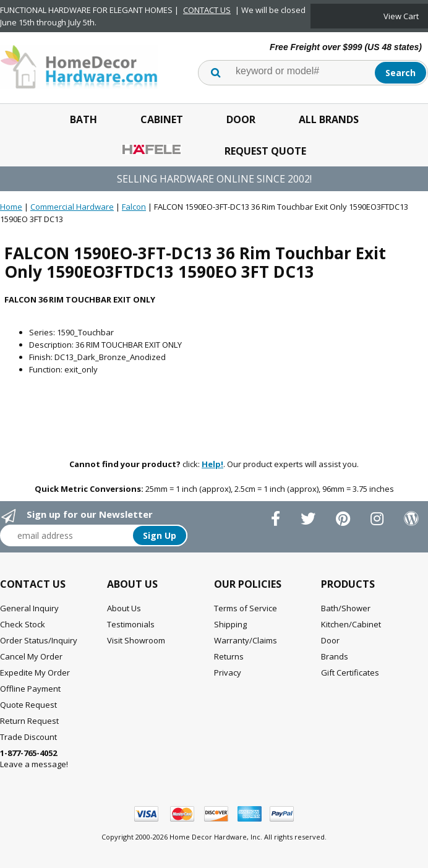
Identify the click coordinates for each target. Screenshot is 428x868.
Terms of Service (246, 608)
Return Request (29, 721)
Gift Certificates (350, 672)
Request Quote (265, 151)
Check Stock (23, 624)
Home (11, 207)
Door (241, 119)
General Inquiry (29, 608)
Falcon (134, 207)
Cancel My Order (31, 656)
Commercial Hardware (72, 207)
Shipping (230, 624)
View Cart (401, 16)
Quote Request (28, 705)
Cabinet (162, 119)
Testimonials (131, 624)
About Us (124, 608)
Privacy (228, 672)
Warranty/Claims (246, 640)
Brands (335, 656)
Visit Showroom (136, 640)
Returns (229, 656)
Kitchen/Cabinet (351, 624)
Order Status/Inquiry (39, 640)
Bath (83, 119)
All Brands (329, 119)
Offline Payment (30, 689)
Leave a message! (34, 758)
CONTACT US (207, 10)
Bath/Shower (346, 608)
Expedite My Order (35, 672)
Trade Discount (28, 737)
